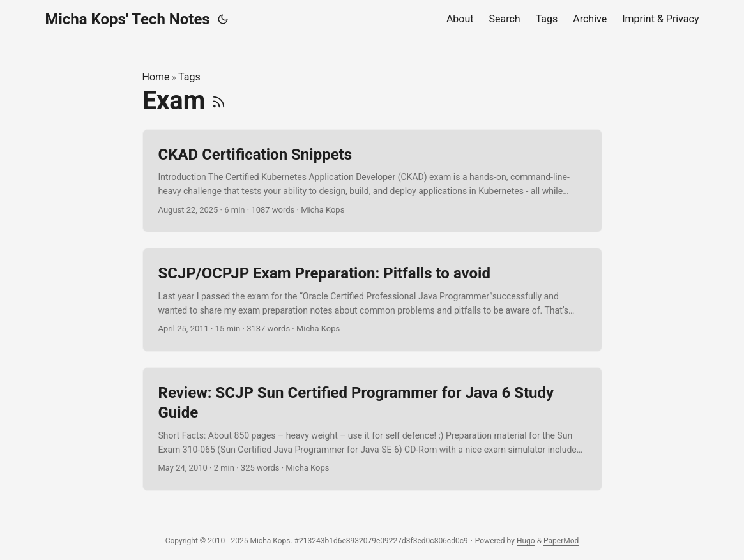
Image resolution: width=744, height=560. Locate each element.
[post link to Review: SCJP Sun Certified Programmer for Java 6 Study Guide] (372, 429)
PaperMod (561, 541)
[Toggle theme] (223, 19)
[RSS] (219, 101)
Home (156, 77)
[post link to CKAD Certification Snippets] (372, 181)
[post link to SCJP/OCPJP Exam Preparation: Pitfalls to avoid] (372, 300)
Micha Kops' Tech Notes (128, 19)
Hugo (526, 541)
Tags (189, 77)
